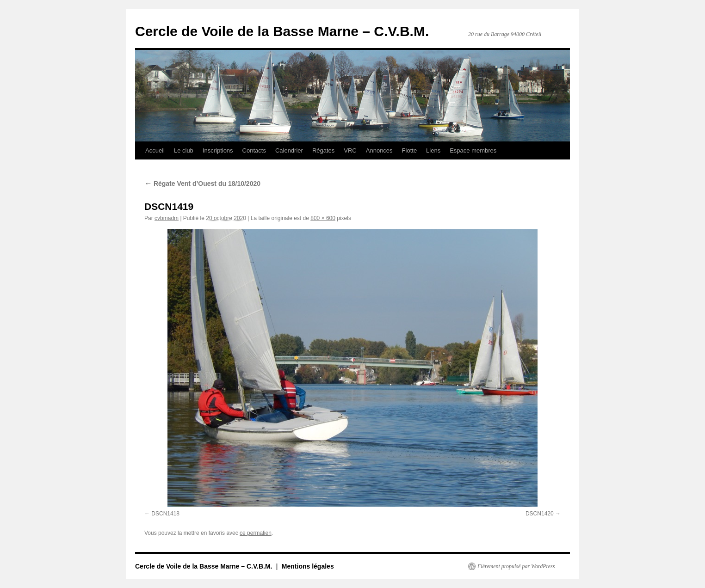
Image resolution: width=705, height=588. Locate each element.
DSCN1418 (165, 514)
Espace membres (473, 150)
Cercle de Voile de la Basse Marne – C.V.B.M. (282, 31)
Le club (184, 150)
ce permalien (256, 533)
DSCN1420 (540, 514)
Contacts (254, 150)
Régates (323, 150)
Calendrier (289, 150)
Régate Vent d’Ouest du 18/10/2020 (202, 184)
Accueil (155, 150)
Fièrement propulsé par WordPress (516, 566)
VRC (350, 150)
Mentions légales (308, 566)
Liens (433, 150)
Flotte (410, 150)
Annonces (379, 150)
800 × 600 (323, 218)
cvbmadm (167, 218)
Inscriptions (218, 150)
